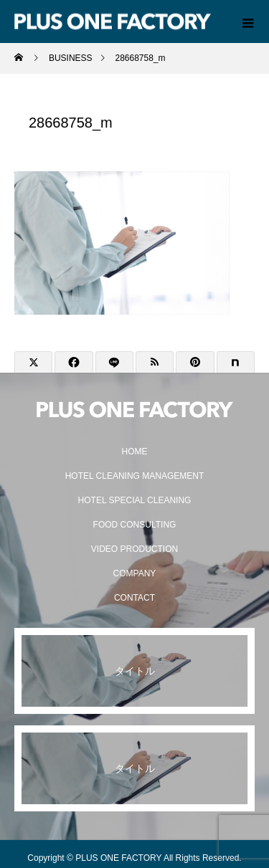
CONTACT (134, 598)
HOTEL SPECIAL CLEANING (135, 500)
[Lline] (114, 363)
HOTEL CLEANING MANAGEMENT (135, 476)
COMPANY (135, 573)
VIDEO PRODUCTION (134, 549)
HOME (135, 452)
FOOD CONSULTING (135, 525)
